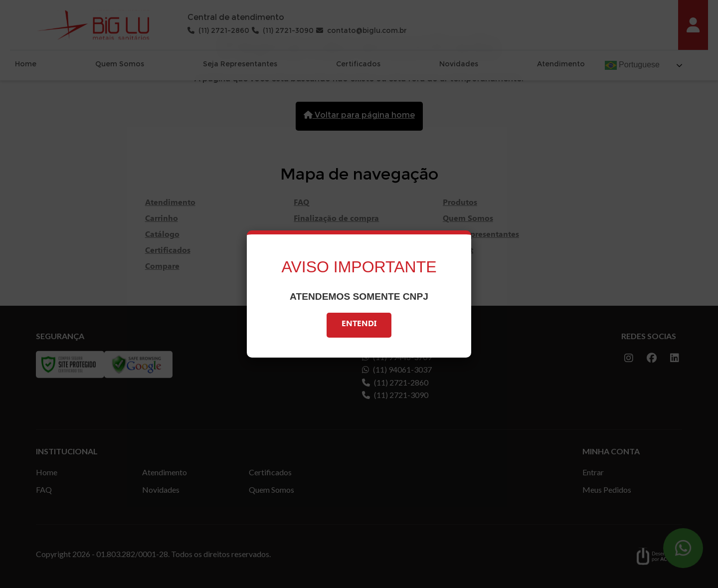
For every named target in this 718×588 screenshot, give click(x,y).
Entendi (359, 325)
